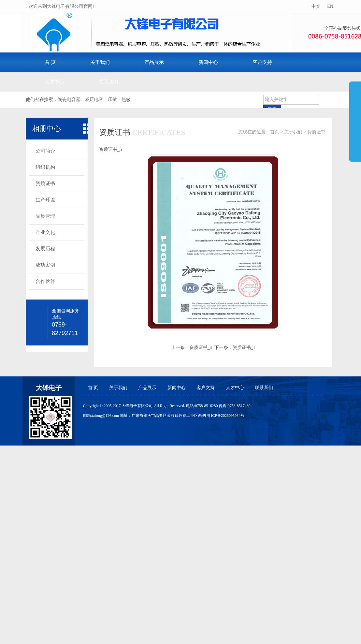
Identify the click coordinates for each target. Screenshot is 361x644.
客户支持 (262, 62)
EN (329, 6)
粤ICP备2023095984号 (226, 416)
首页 (275, 132)
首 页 (50, 62)
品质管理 (45, 216)
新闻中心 (208, 62)
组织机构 (45, 167)
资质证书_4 (201, 348)
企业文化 (45, 232)
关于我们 (100, 62)
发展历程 (45, 249)
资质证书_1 (244, 348)
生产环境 (45, 200)
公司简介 (45, 151)
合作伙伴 (45, 281)
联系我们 (108, 82)
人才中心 (54, 82)
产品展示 (154, 62)
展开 (355, 119)
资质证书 (45, 183)
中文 (315, 6)
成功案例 (45, 265)
